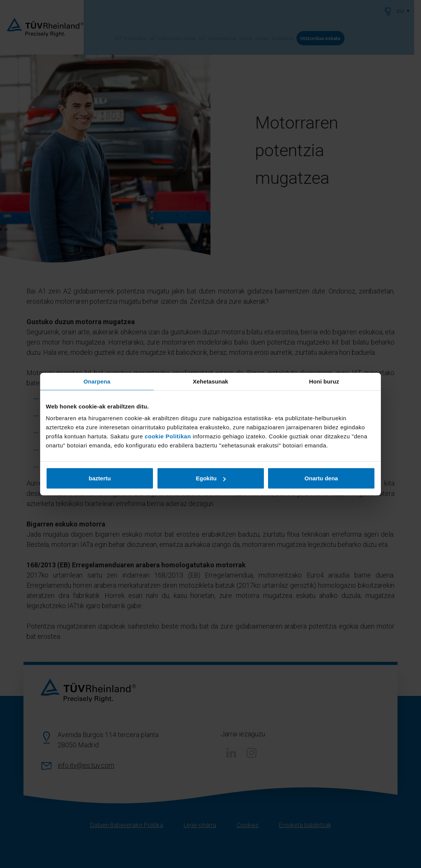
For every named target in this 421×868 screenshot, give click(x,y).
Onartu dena (321, 478)
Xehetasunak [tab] (210, 381)
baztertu (100, 478)
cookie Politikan (168, 436)
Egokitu (211, 478)
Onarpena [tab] (97, 381)
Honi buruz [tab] (324, 381)
